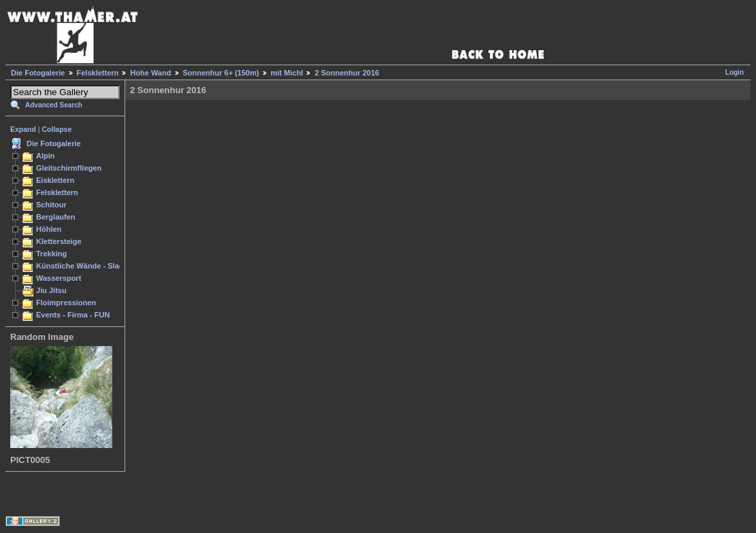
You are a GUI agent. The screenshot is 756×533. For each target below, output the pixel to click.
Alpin (46, 156)
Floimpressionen (66, 303)
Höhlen (49, 229)
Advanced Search (54, 105)
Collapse (57, 129)
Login (735, 72)
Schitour (51, 205)
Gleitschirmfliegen (69, 168)
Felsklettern (98, 73)
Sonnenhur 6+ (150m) (221, 73)
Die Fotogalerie (38, 73)
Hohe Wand (150, 73)
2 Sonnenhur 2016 (347, 73)
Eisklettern (55, 180)
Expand (23, 129)
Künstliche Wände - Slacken (86, 266)
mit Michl (287, 73)
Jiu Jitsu (51, 290)
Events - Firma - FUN (73, 315)
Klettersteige (59, 241)
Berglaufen (56, 217)
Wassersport (59, 278)
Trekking (51, 254)
